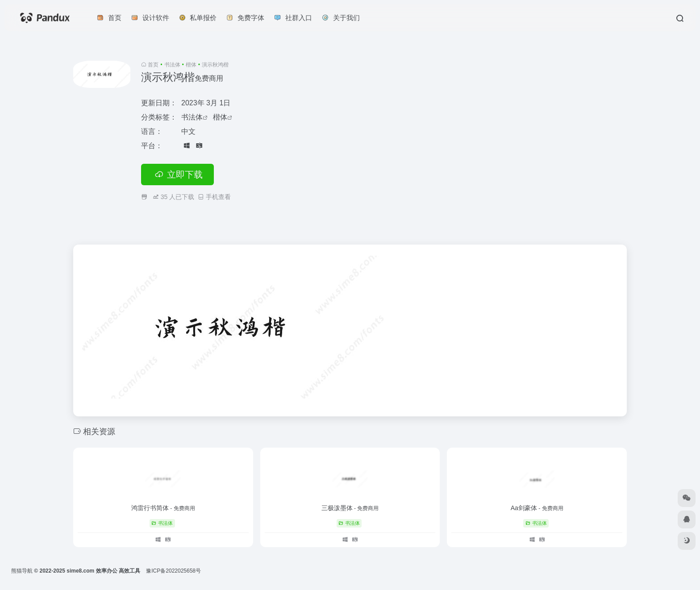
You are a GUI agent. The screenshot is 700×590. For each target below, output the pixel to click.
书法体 (172, 65)
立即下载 (177, 175)
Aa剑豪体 (537, 508)
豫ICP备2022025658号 (173, 571)
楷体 (191, 65)
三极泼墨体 (350, 508)
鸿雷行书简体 (163, 508)
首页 (153, 65)
